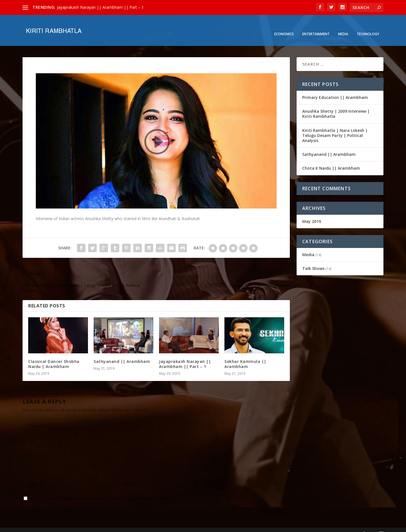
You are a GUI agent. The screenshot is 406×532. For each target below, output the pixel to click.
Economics (284, 26)
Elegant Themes (61, 526)
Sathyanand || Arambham (122, 353)
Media (343, 26)
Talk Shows (313, 260)
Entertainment (316, 26)
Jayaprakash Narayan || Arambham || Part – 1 (100, 7)
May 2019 (312, 213)
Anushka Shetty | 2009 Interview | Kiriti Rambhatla (336, 105)
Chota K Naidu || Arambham (331, 160)
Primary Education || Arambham (335, 89)
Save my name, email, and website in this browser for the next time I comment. (102, 490)
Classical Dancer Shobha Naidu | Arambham (54, 355)
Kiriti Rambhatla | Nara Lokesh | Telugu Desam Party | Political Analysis (335, 127)
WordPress (114, 526)
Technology (368, 26)
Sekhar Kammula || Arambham (245, 355)
